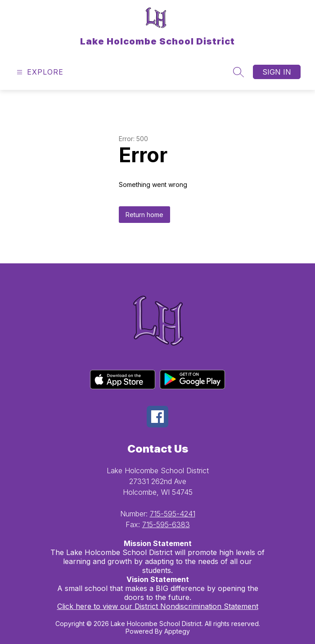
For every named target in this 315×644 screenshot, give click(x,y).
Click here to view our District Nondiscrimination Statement (158, 606)
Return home (144, 215)
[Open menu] (39, 72)
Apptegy (177, 631)
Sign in (277, 72)
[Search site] (238, 72)
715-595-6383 (166, 524)
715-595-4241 (173, 514)
